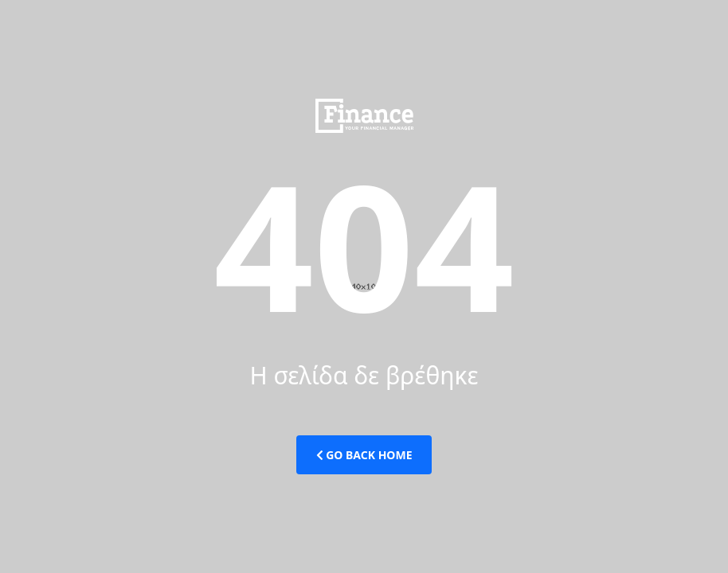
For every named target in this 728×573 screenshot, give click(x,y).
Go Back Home (364, 455)
